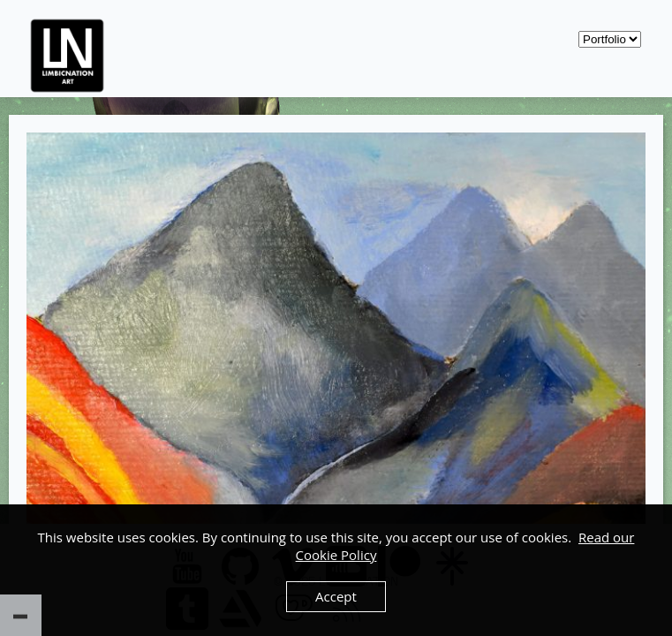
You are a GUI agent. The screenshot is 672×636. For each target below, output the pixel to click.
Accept (336, 596)
